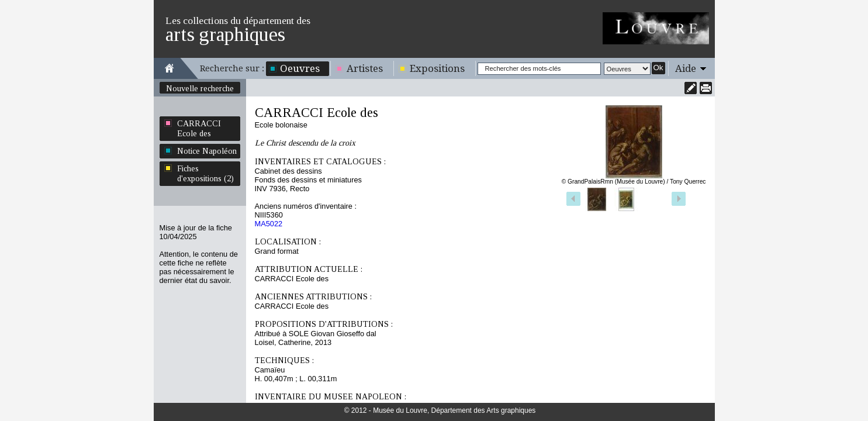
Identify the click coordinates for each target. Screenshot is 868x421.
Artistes (365, 68)
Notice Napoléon (207, 151)
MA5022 (269, 224)
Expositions (437, 68)
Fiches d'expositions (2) (205, 173)
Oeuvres (300, 68)
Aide (686, 68)
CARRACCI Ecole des (199, 128)
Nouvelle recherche (200, 88)
